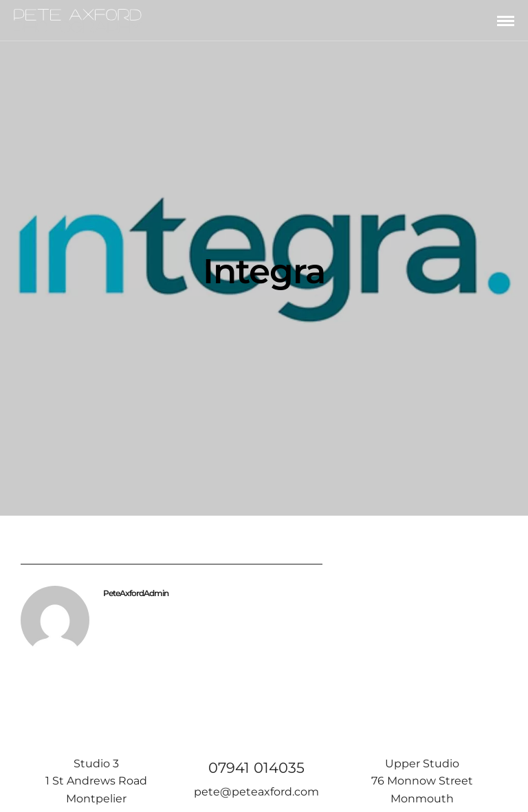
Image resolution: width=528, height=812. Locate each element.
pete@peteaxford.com (256, 792)
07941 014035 (256, 768)
